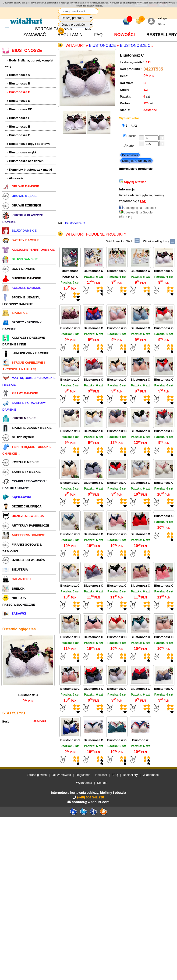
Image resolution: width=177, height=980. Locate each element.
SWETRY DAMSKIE (21, 240)
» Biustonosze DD (19, 109)
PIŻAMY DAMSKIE (20, 393)
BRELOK (13, 589)
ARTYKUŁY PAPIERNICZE (26, 525)
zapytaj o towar (135, 182)
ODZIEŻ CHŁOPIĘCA (22, 506)
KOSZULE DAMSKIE (22, 288)
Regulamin (70, 35)
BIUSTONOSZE (22, 51)
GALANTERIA (17, 579)
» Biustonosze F (18, 118)
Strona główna (37, 775)
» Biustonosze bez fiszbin (25, 161)
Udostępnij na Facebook (140, 208)
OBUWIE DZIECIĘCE (22, 205)
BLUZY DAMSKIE (19, 231)
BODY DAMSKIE (19, 269)
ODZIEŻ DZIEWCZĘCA (23, 516)
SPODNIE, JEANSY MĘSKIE (27, 428)
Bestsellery (130, 775)
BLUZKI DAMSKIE (20, 259)
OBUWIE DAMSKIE (21, 186)
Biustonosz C (28, 695)
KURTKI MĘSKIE (19, 418)
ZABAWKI (14, 613)
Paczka (132, 136)
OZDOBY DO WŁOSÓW (24, 560)
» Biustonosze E (18, 127)
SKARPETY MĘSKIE (21, 472)
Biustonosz (140, 740)
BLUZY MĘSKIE (18, 437)
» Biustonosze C (18, 92)
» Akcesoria (15, 178)
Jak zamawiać (61, 775)
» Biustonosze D (18, 101)
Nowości (124, 35)
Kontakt (102, 783)
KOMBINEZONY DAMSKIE (26, 353)
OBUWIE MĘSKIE (19, 196)
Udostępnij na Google (138, 212)
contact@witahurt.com (90, 802)
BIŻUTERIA (15, 569)
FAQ (98, 35)
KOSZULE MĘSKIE (21, 462)
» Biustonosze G (18, 135)
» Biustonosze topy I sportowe (28, 144)
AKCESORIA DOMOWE (24, 535)
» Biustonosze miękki (22, 152)
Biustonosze (102, 46)
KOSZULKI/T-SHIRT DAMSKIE (28, 250)
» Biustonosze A (18, 75)
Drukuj (128, 217)
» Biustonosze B (18, 83)
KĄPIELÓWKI (17, 497)
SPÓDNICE (15, 313)
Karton (131, 146)
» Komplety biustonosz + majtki (29, 170)
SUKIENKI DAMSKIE (22, 278)
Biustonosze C (135, 46)
